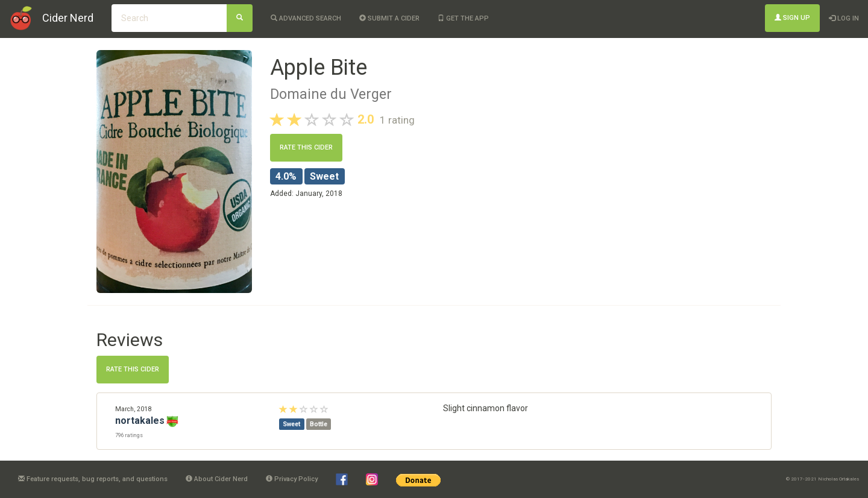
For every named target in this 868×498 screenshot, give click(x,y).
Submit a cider (389, 18)
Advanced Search (306, 18)
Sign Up (792, 18)
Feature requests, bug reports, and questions (93, 479)
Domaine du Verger (331, 94)
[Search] (240, 18)
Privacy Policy (292, 479)
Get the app (463, 18)
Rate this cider (306, 147)
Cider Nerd (68, 18)
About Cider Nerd (217, 479)
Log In (844, 18)
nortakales (140, 421)
